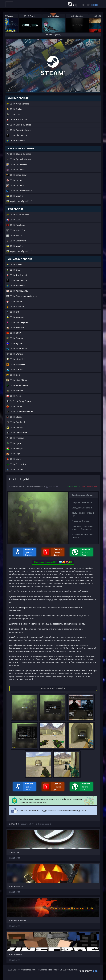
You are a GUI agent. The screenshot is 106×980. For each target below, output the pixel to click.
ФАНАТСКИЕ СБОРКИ (21, 487)
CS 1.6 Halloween (16, 887)
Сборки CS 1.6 (39, 487)
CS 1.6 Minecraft (15, 955)
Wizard (14, 824)
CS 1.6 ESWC (14, 852)
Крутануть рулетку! (53, 35)
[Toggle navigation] (9, 4)
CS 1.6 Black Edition (17, 921)
